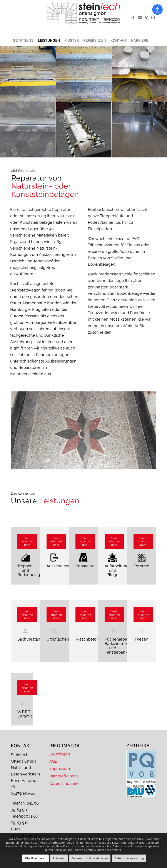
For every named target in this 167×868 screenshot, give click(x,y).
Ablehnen (59, 858)
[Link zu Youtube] (140, 18)
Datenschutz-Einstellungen (90, 858)
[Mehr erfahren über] (27, 542)
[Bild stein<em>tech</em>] (28, 74)
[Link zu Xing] (146, 18)
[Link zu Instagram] (153, 18)
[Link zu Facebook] (133, 18)
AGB (53, 761)
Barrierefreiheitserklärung (64, 776)
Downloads (60, 754)
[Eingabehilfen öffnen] (157, 10)
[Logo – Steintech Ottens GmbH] (83, 18)
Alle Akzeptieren (35, 858)
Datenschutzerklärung (64, 783)
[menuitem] (23, 41)
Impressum (60, 769)
